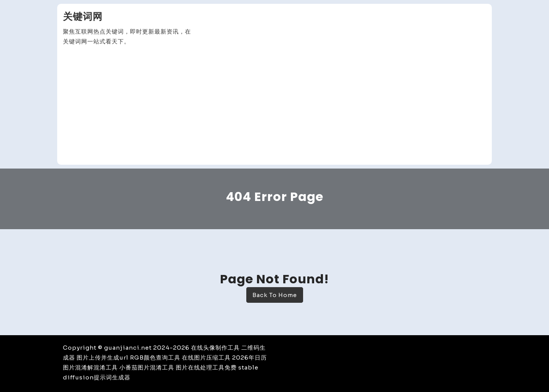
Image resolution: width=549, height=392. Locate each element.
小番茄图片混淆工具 (147, 367)
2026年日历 (250, 357)
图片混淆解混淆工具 (90, 367)
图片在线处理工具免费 (206, 367)
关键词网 (83, 17)
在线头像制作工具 (215, 348)
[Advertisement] (274, 106)
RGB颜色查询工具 (155, 357)
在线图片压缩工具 (206, 357)
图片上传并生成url (103, 357)
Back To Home (275, 295)
